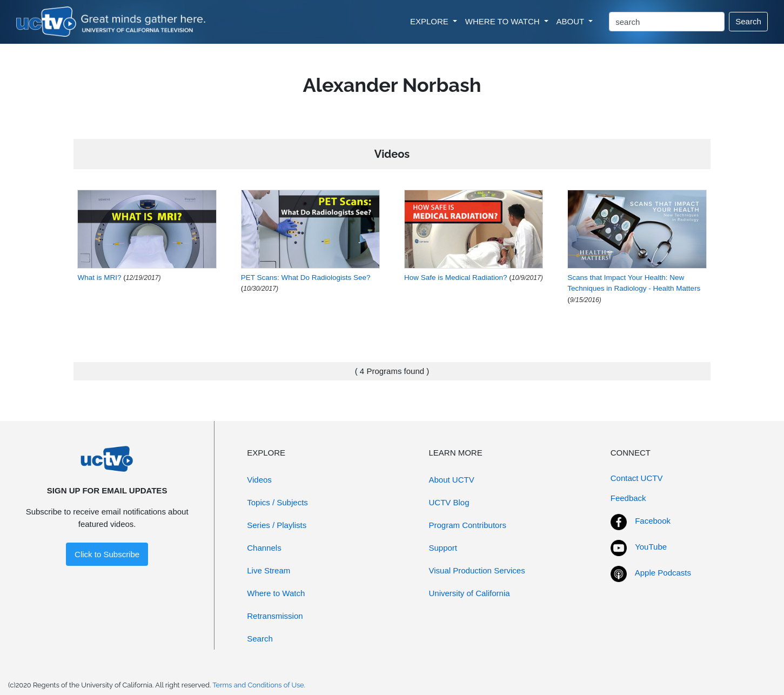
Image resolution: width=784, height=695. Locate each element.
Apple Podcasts (663, 573)
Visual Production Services (477, 570)
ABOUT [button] (572, 21)
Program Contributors (468, 525)
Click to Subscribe (107, 554)
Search (748, 21)
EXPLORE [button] (430, 21)
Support (443, 548)
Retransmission (275, 616)
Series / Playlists (277, 525)
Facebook (653, 521)
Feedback (628, 498)
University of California (470, 593)
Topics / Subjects (277, 502)
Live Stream (269, 570)
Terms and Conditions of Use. (259, 685)
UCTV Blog (449, 502)
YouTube (651, 547)
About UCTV (452, 480)
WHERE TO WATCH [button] (504, 21)
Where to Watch (276, 593)
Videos (259, 480)
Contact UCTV (637, 478)
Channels (264, 548)
